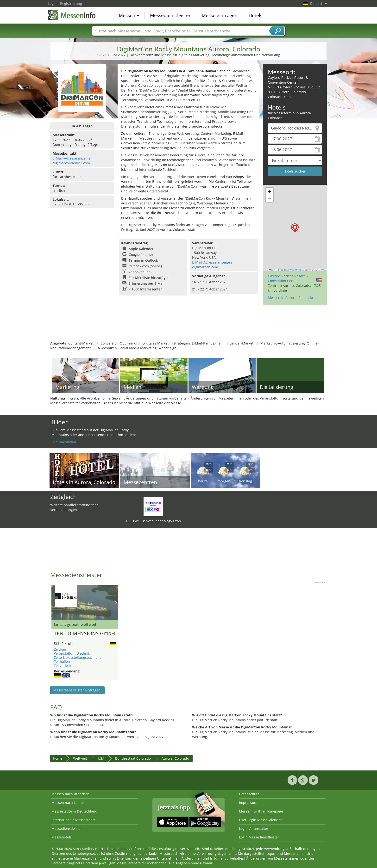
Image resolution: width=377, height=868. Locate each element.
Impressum (248, 803)
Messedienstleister (170, 15)
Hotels (255, 15)
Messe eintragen (220, 15)
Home (58, 758)
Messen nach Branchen (70, 794)
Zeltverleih (62, 666)
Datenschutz (249, 794)
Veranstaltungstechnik (72, 653)
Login (52, 3)
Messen (129, 15)
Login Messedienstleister (259, 837)
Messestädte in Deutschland (74, 811)
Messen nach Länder (68, 803)
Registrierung (71, 3)
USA (101, 758)
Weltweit (80, 758)
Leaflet (273, 270)
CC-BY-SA (321, 270)
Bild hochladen (64, 442)
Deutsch (318, 3)
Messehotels (62, 837)
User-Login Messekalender (260, 820)
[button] (295, 228)
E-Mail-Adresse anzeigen (73, 158)
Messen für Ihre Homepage (261, 811)
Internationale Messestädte (74, 820)
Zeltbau (60, 649)
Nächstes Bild (116, 603)
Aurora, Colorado (175, 758)
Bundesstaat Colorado (133, 758)
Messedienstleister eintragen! (77, 690)
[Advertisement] (188, 325)
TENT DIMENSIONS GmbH (84, 634)
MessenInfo (72, 15)
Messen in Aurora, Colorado (290, 298)
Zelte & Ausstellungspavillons (78, 657)
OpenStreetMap (297, 270)
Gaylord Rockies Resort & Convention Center (288, 278)
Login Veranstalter (254, 828)
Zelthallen (62, 662)
